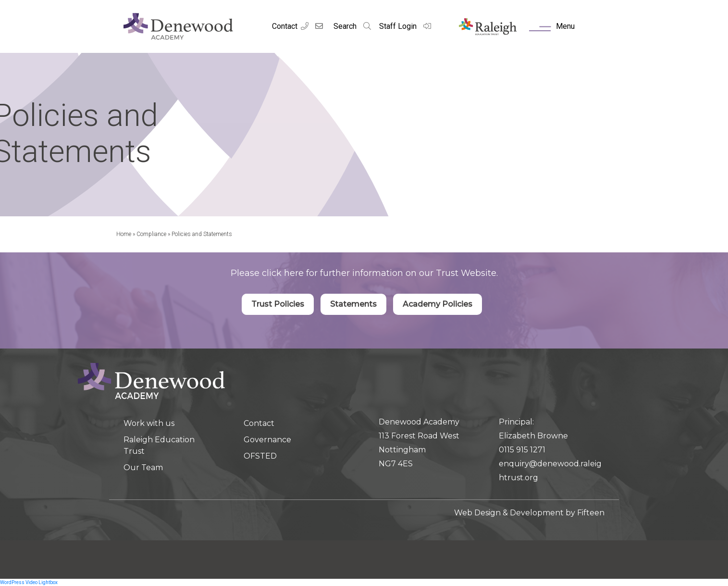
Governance (267, 440)
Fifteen (591, 513)
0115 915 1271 (522, 450)
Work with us (149, 423)
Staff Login (406, 26)
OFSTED (260, 456)
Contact (285, 26)
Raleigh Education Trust (159, 445)
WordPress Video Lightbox (29, 582)
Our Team (143, 468)
